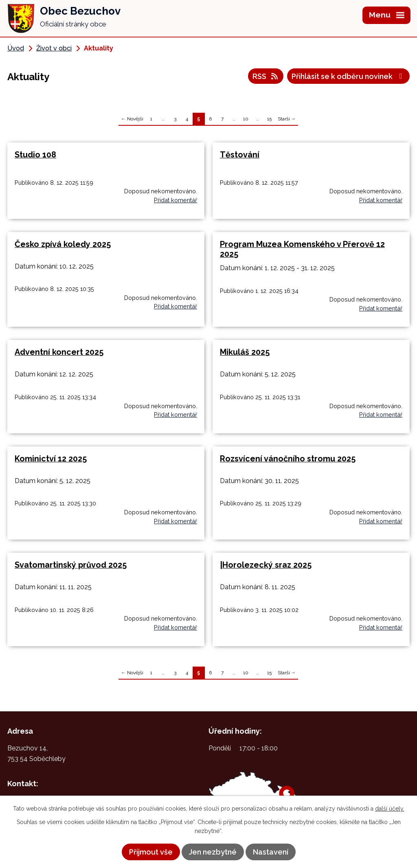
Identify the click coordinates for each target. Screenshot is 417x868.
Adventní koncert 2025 (59, 352)
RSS (266, 76)
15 (269, 119)
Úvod (16, 48)
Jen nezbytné (213, 852)
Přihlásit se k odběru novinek (349, 76)
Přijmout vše (151, 852)
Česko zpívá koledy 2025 (63, 244)
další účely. (390, 809)
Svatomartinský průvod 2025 (71, 565)
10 (246, 119)
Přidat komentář (176, 200)
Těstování (240, 155)
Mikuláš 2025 (245, 352)
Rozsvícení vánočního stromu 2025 (288, 459)
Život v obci (54, 48)
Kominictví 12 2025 (51, 459)
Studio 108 (35, 155)
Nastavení (271, 852)
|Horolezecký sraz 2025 (266, 565)
